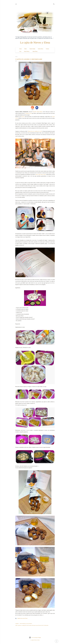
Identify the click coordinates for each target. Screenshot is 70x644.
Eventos (47, 49)
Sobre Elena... (35, 51)
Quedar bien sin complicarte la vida (35, 131)
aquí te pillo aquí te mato (41, 174)
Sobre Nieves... (27, 51)
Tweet (26, 618)
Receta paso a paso (35, 625)
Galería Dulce (41, 49)
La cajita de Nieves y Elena (35, 43)
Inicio (21, 49)
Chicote (23, 117)
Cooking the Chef (28, 113)
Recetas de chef (41, 625)
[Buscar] (54, 4)
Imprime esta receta (21, 618)
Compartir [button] (17, 624)
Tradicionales (46, 625)
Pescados (30, 625)
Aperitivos (20, 625)
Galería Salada (32, 49)
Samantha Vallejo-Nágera (37, 112)
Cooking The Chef (25, 625)
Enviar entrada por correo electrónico (26, 624)
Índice (26, 49)
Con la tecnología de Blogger (35, 637)
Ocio (20, 51)
